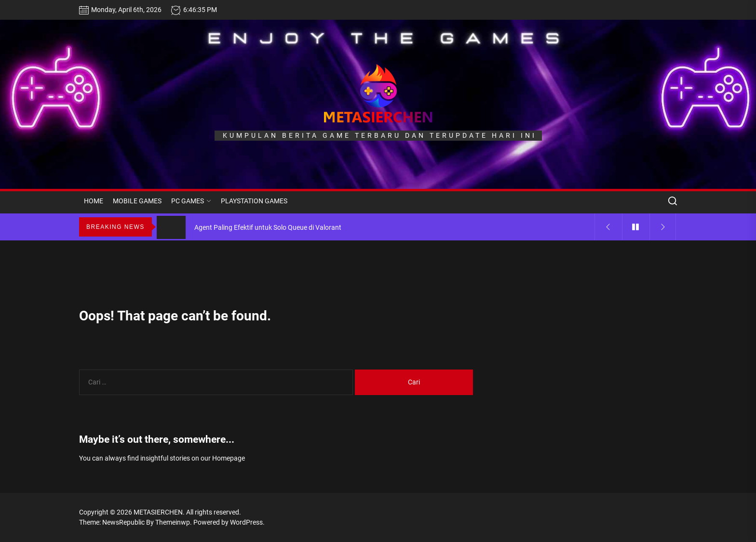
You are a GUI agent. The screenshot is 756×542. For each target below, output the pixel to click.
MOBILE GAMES (137, 201)
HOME (94, 201)
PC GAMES (191, 201)
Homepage (229, 458)
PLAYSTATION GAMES (254, 201)
